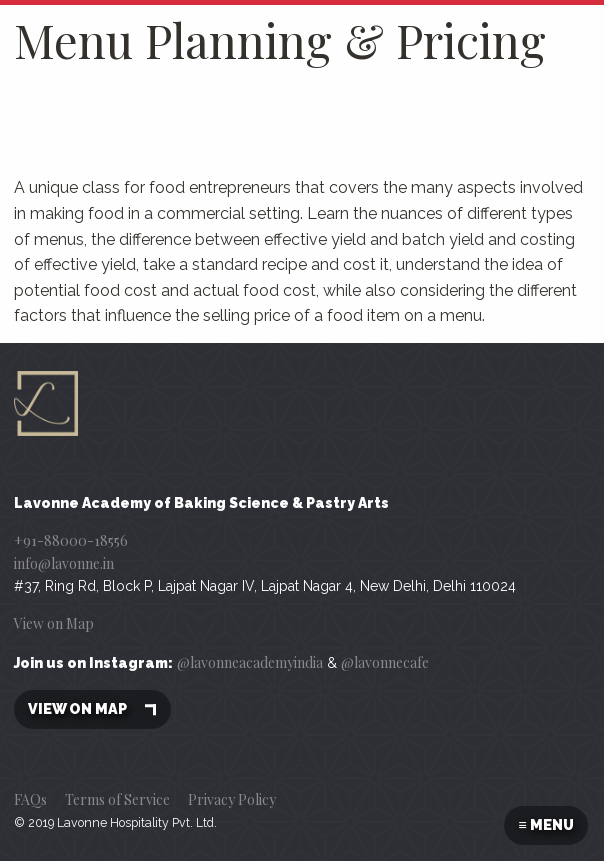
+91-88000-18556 (71, 540)
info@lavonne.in (64, 563)
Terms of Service (117, 799)
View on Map (54, 623)
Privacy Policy (232, 799)
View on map (92, 709)
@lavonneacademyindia (250, 662)
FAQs (30, 799)
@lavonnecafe (385, 662)
